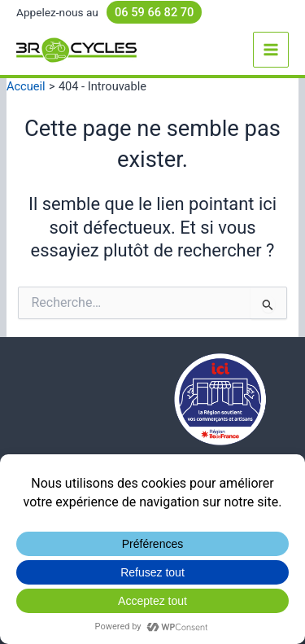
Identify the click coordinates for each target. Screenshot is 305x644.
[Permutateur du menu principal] (271, 50)
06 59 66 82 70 (154, 12)
